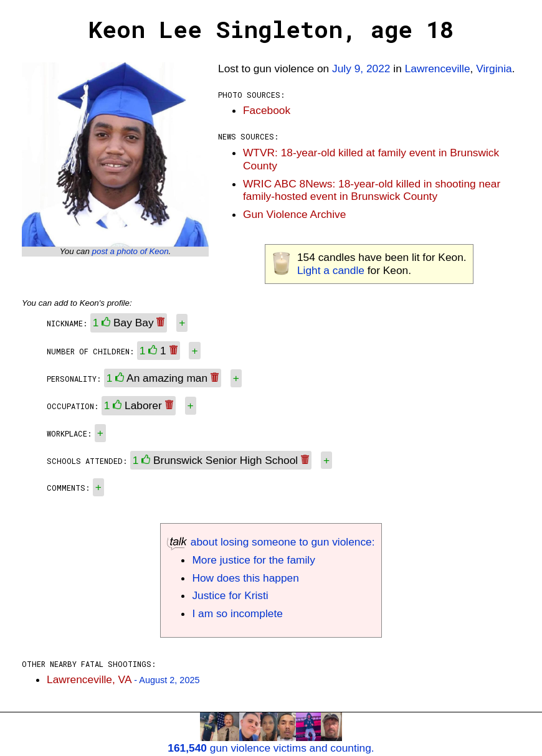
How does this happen (245, 578)
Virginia (494, 69)
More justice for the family (253, 560)
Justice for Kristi (230, 595)
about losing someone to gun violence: (271, 542)
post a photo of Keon (131, 251)
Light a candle (331, 270)
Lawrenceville (438, 69)
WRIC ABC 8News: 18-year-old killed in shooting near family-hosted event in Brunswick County (372, 190)
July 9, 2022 (361, 69)
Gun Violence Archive (294, 214)
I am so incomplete (237, 613)
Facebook (267, 110)
